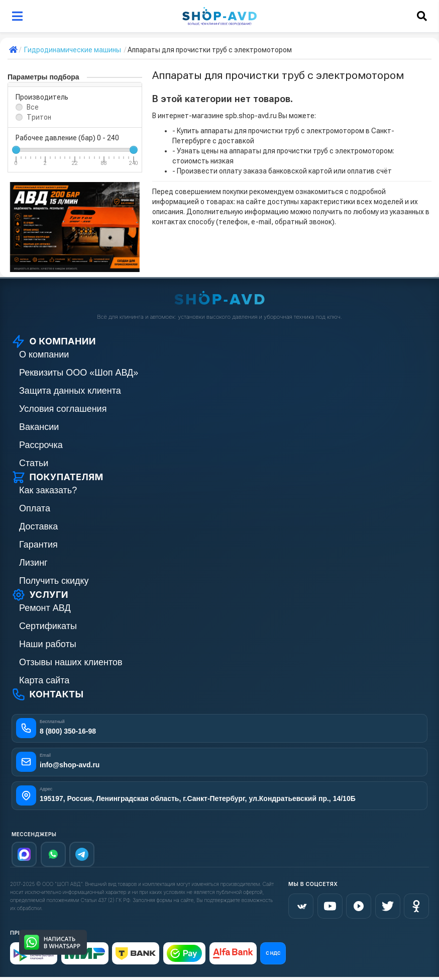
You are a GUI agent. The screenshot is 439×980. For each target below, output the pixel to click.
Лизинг (33, 563)
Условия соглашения (63, 409)
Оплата (35, 508)
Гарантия (38, 545)
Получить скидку (54, 581)
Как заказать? (48, 490)
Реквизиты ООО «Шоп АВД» (79, 373)
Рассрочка (41, 445)
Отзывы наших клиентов (71, 662)
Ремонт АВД (45, 608)
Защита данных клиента (70, 391)
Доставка (38, 526)
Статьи (34, 463)
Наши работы (48, 644)
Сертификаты (48, 626)
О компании (44, 354)
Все (33, 107)
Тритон (39, 117)
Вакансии (39, 427)
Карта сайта (44, 680)
